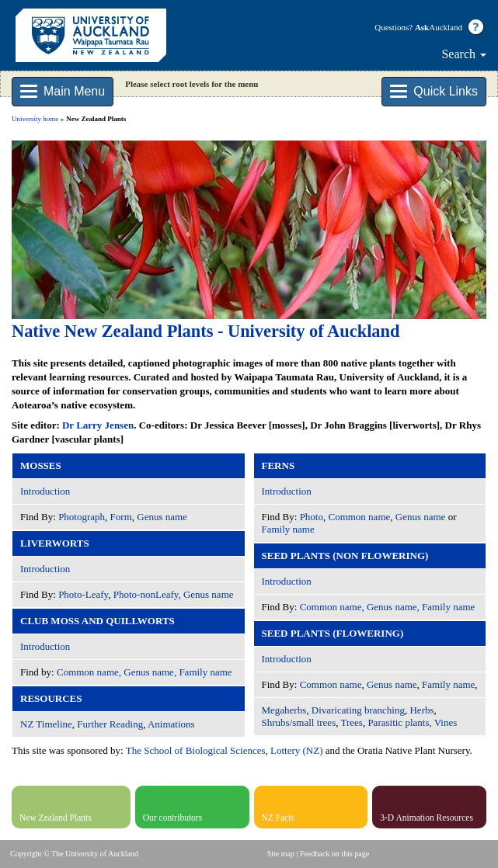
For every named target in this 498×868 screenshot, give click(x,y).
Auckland (439, 27)
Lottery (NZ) (297, 750)
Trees (351, 722)
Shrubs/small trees (299, 722)
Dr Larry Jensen (98, 425)
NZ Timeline (46, 724)
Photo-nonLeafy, (147, 594)
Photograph (82, 517)
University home (35, 119)
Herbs (421, 710)
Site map (281, 854)
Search (464, 54)
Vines (446, 722)
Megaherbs (284, 710)
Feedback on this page (334, 854)
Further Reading (110, 724)
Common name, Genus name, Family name (145, 672)
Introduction (45, 491)
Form (121, 517)
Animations (171, 724)
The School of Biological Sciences (196, 750)
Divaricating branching (358, 710)
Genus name (162, 517)
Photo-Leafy (83, 594)
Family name (288, 529)
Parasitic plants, (399, 722)
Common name (359, 517)
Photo (312, 517)
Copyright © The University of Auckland (74, 854)
